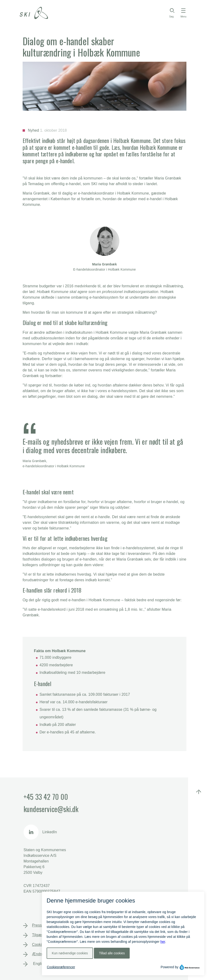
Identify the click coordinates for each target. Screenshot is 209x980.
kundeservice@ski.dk (51, 809)
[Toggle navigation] (183, 13)
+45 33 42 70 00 (46, 797)
